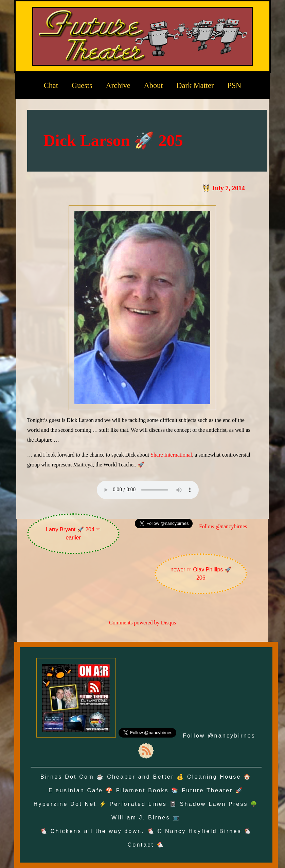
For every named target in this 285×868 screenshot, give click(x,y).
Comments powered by (142, 623)
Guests (82, 85)
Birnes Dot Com (67, 777)
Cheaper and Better (140, 777)
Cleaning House (214, 777)
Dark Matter (195, 85)
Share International (171, 455)
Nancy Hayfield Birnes (203, 831)
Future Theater (207, 790)
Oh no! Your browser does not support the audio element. (148, 490)
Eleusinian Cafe (76, 790)
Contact (141, 845)
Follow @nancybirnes (223, 526)
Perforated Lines (138, 804)
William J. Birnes (141, 818)
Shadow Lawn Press (214, 804)
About (154, 85)
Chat (51, 85)
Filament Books (142, 790)
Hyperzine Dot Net (65, 804)
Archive (118, 85)
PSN (234, 85)
